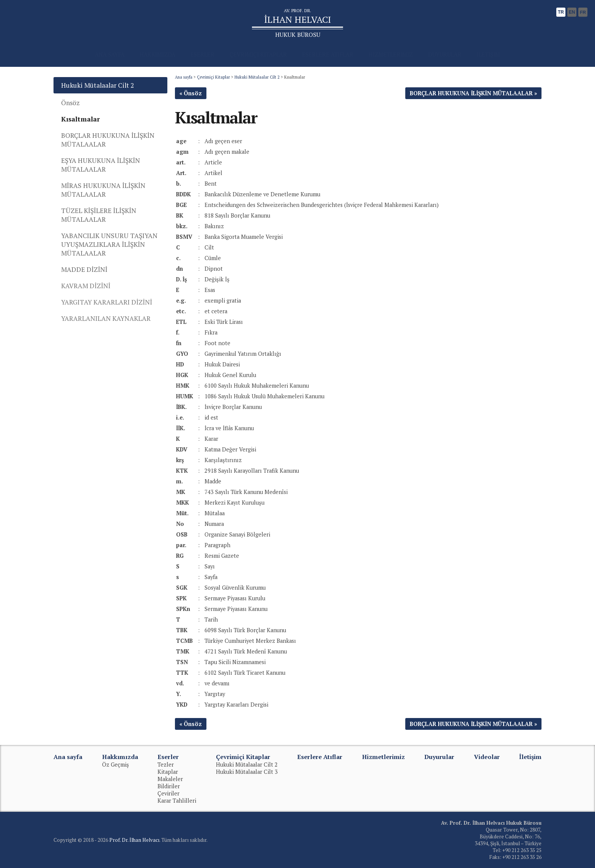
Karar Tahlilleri (177, 801)
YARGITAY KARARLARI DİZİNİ (107, 302)
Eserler (168, 757)
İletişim (530, 757)
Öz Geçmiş (116, 765)
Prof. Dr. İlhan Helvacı (134, 840)
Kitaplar (168, 772)
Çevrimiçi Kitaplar (213, 77)
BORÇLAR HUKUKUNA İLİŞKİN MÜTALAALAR (108, 140)
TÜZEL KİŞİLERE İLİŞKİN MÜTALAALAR (99, 215)
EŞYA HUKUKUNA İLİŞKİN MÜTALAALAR (101, 165)
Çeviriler (168, 793)
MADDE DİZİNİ (84, 269)
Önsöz (70, 103)
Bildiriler (169, 786)
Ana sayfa (184, 77)
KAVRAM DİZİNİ (86, 286)
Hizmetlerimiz (383, 757)
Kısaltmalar (80, 119)
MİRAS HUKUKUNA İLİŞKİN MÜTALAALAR (103, 190)
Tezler (166, 765)
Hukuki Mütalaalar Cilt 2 (257, 77)
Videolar (487, 757)
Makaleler (170, 779)
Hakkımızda (120, 757)
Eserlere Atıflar (320, 757)
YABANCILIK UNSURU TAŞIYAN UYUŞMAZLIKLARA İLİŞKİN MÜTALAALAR (109, 244)
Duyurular (439, 757)
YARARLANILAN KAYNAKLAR (106, 318)
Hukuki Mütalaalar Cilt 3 (247, 772)
